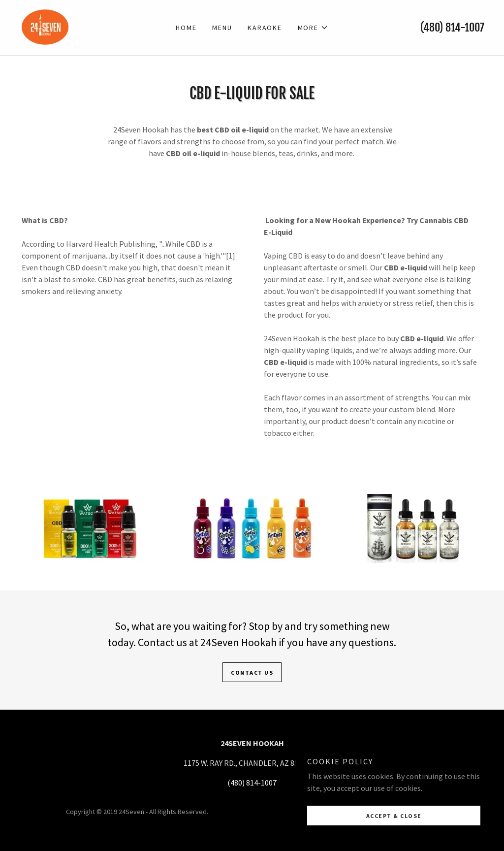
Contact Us (252, 672)
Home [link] (186, 28)
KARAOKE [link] (265, 28)
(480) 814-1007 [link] (452, 27)
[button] (313, 28)
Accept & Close (394, 836)
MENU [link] (222, 28)
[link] (46, 27)
